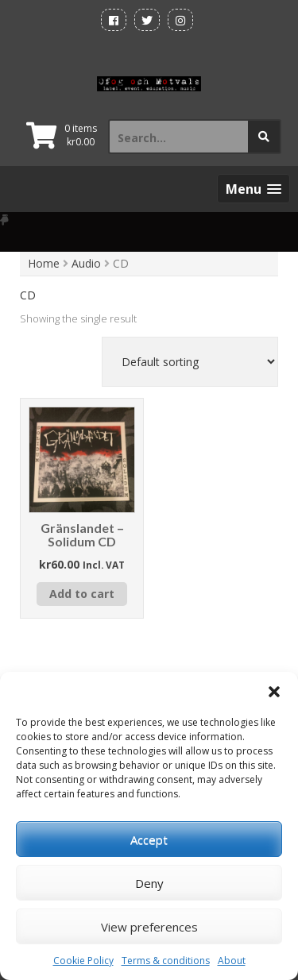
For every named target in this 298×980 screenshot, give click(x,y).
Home (44, 263)
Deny (149, 883)
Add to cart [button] (82, 594)
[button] (274, 692)
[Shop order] (190, 362)
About (232, 961)
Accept (149, 839)
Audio (86, 263)
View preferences (149, 927)
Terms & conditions (166, 961)
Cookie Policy (83, 961)
